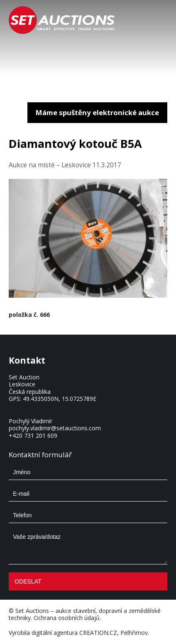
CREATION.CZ (98, 633)
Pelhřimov (134, 633)
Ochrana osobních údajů (67, 618)
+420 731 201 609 (33, 435)
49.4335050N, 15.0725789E (60, 399)
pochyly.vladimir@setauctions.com (55, 428)
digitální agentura (55, 633)
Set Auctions (32, 611)
